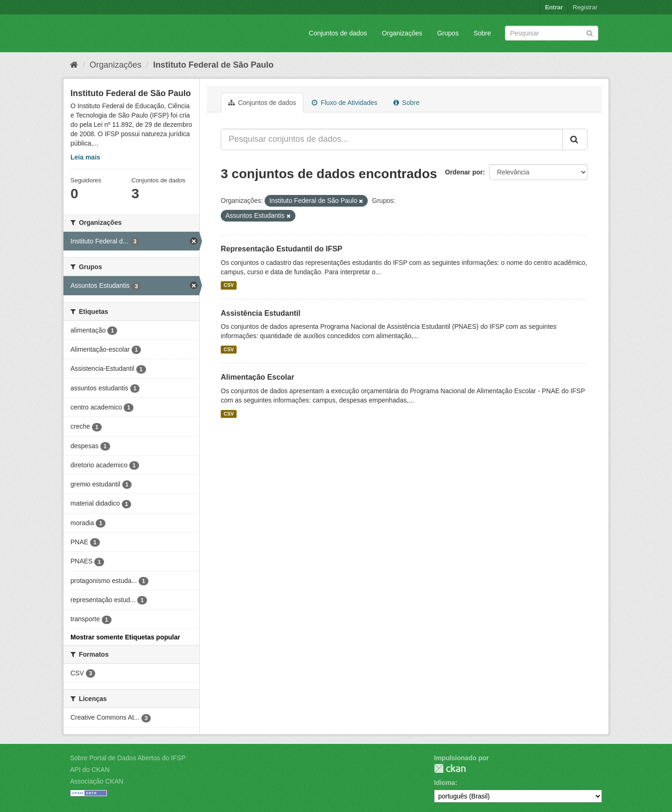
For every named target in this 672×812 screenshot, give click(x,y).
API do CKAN (90, 770)
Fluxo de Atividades (344, 103)
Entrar (554, 7)
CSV (229, 285)
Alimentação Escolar (257, 377)
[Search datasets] (552, 33)
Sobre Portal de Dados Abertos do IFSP (128, 758)
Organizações (402, 33)
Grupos (448, 33)
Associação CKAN (97, 781)
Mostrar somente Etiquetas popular (125, 637)
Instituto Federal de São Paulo (213, 65)
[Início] (74, 65)
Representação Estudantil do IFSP (282, 249)
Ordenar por (464, 172)
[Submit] (590, 32)
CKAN (450, 768)
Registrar (585, 7)
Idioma (444, 783)
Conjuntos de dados (338, 33)
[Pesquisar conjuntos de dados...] (392, 139)
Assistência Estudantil (261, 313)
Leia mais (85, 157)
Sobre (482, 33)
